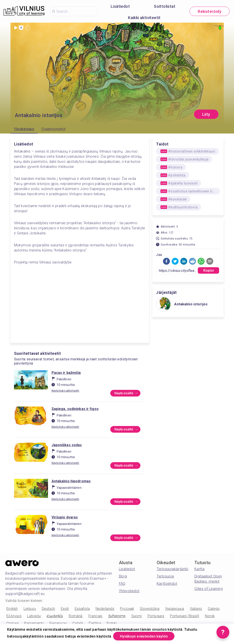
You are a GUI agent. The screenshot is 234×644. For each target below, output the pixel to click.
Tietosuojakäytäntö (173, 569)
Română (76, 616)
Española (82, 609)
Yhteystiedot (129, 591)
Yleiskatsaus (24, 129)
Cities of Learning (209, 589)
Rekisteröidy (210, 11)
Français (95, 616)
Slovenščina (150, 609)
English (12, 609)
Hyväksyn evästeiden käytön (147, 636)
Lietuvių (30, 609)
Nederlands (105, 609)
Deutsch (48, 609)
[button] (166, 261)
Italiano (196, 609)
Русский (127, 609)
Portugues (156, 616)
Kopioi (209, 270)
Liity (206, 114)
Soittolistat (165, 6)
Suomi (137, 616)
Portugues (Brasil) (185, 616)
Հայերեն (55, 616)
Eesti (65, 609)
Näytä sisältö (126, 393)
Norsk (210, 616)
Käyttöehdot (167, 584)
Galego (214, 609)
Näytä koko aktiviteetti (65, 391)
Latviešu (34, 616)
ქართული (117, 616)
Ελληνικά (14, 616)
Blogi (123, 576)
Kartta (199, 569)
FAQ (122, 584)
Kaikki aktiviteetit (144, 18)
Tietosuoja (165, 576)
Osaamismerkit (53, 129)
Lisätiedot (120, 6)
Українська (175, 609)
